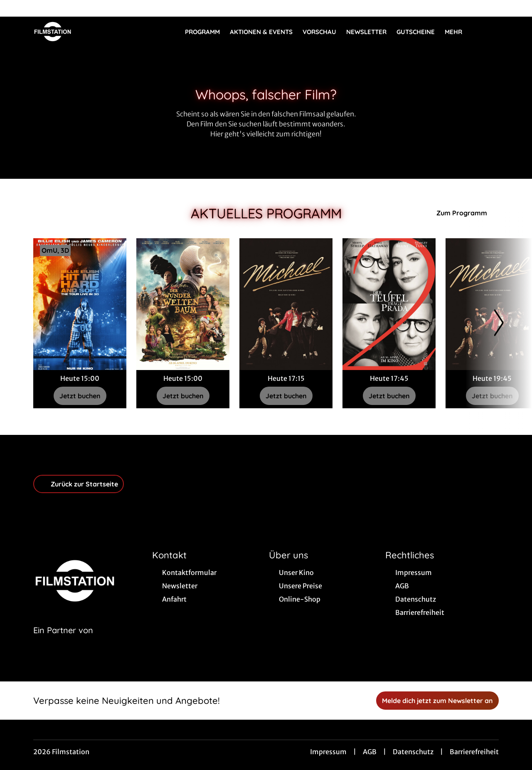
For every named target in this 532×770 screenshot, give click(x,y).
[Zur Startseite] (91, 32)
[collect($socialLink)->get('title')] (15, 8)
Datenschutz (413, 752)
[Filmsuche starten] (490, 32)
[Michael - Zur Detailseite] (286, 304)
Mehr (458, 32)
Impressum (328, 752)
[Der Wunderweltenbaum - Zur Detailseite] (183, 304)
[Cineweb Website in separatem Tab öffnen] (63, 641)
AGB (370, 752)
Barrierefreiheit (474, 752)
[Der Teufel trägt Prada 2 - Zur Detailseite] (389, 304)
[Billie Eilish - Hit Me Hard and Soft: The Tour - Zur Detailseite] (80, 304)
